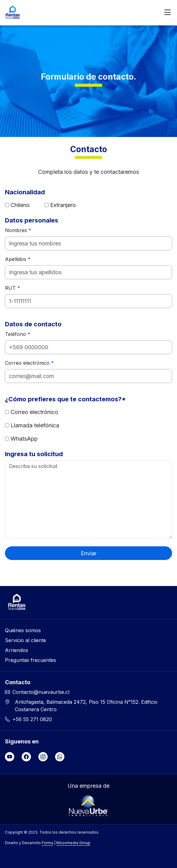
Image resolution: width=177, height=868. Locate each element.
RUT (13, 288)
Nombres (18, 230)
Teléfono (18, 334)
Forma (47, 843)
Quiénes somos (23, 630)
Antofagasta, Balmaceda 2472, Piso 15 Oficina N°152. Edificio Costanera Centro (86, 706)
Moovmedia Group (73, 843)
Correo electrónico (29, 363)
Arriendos (17, 650)
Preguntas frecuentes (30, 660)
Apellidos (18, 259)
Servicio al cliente (26, 640)
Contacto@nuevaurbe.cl (41, 692)
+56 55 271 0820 (32, 719)
